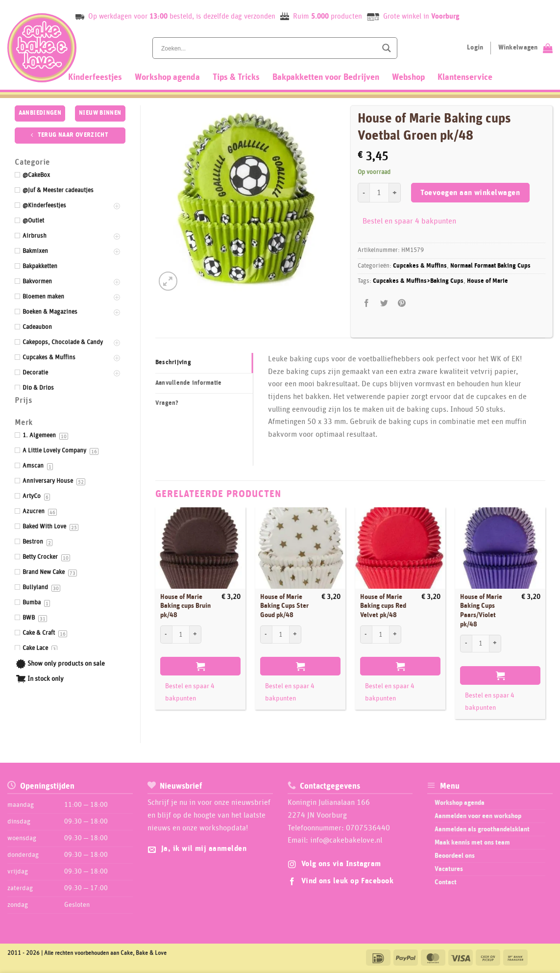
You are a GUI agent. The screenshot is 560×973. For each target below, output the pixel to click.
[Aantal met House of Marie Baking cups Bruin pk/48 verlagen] (166, 634)
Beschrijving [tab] (173, 362)
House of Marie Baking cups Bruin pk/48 (185, 606)
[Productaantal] (379, 193)
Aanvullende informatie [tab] (189, 383)
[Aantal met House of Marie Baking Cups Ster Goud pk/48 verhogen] (295, 634)
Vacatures (449, 869)
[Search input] (268, 48)
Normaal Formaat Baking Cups (490, 266)
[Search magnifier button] (387, 48)
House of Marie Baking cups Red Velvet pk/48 (383, 606)
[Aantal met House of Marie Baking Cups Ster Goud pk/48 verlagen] (266, 634)
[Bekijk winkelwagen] (525, 48)
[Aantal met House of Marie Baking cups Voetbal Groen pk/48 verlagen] (364, 193)
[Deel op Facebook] (366, 303)
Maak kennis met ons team (472, 843)
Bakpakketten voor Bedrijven (326, 77)
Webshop (408, 77)
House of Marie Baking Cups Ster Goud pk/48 (284, 606)
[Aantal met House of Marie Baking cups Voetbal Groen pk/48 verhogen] (395, 193)
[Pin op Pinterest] (402, 303)
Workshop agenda (167, 77)
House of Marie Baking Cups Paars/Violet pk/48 (481, 611)
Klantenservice (465, 77)
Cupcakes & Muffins (420, 266)
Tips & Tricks (236, 77)
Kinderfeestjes (95, 77)
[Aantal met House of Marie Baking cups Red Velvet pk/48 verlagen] (366, 634)
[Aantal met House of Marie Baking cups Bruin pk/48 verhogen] (195, 634)
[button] (168, 281)
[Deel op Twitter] (384, 303)
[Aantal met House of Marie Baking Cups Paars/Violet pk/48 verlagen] (466, 644)
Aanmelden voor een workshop (478, 816)
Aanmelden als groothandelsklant (482, 829)
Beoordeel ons (455, 856)
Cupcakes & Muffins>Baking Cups (418, 281)
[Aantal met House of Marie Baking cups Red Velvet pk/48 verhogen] (395, 634)
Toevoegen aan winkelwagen (470, 193)
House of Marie (487, 281)
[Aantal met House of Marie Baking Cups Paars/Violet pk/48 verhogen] (495, 644)
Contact (446, 882)
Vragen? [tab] (167, 403)
